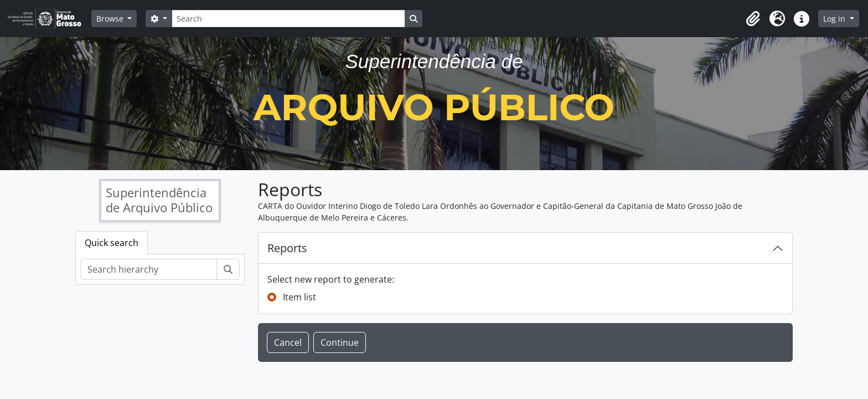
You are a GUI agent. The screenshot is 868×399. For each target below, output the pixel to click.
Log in (835, 19)
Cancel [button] (288, 342)
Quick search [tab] (112, 243)
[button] (753, 19)
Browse (111, 19)
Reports (287, 248)
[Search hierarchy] (149, 269)
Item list (299, 297)
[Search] (288, 19)
